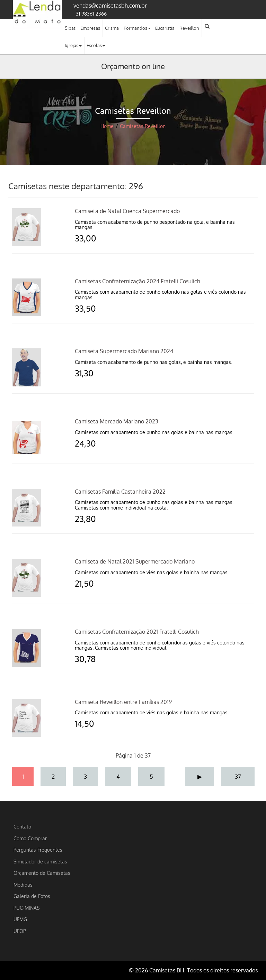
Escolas (96, 45)
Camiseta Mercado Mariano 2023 (117, 421)
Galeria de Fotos (32, 896)
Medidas (23, 885)
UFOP (20, 931)
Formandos (137, 28)
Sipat (70, 28)
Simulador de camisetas (40, 861)
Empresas (90, 28)
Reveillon (189, 28)
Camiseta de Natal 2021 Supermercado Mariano (135, 561)
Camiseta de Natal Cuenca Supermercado (127, 211)
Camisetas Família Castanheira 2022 (120, 492)
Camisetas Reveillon (143, 126)
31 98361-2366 (91, 13)
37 (238, 776)
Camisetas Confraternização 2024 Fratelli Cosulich (138, 281)
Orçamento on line (133, 66)
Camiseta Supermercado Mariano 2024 (124, 351)
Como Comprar (30, 838)
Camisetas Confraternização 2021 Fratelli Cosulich (137, 632)
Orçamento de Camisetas (42, 873)
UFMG (20, 919)
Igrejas (73, 45)
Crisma (112, 28)
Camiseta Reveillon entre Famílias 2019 (123, 702)
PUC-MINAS (26, 908)
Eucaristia (165, 28)
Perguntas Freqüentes (38, 850)
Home (107, 126)
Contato (22, 826)
